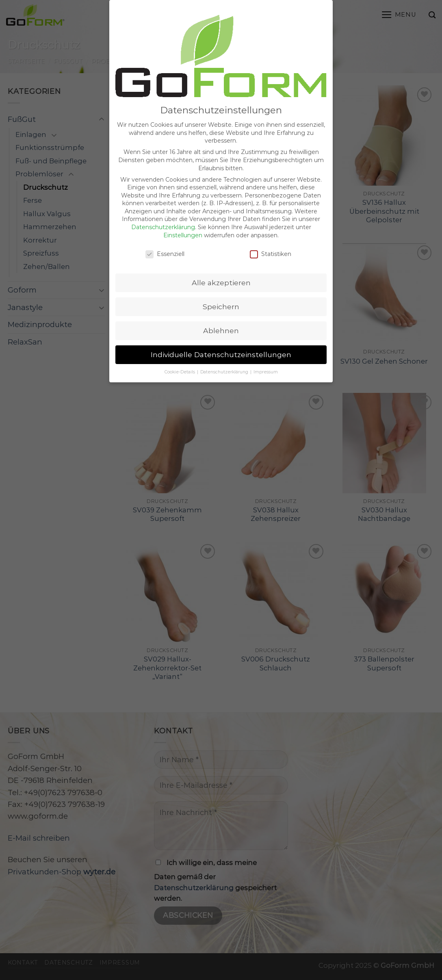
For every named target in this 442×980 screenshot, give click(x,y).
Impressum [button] (266, 366)
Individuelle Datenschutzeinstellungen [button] (221, 348)
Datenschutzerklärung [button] (225, 366)
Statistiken (271, 248)
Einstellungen (183, 229)
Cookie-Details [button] (180, 366)
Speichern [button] (221, 300)
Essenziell (165, 248)
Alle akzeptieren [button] (221, 276)
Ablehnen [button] (221, 324)
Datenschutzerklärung (163, 221)
